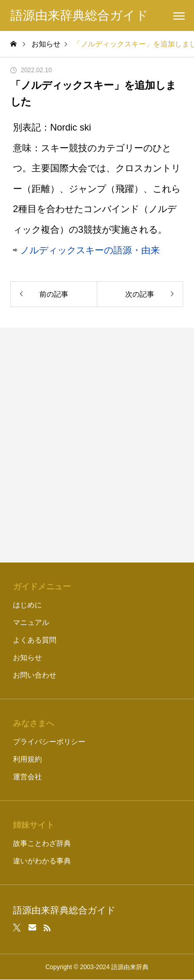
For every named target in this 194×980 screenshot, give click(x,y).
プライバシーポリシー (49, 742)
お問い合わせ (35, 675)
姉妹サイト (34, 825)
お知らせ (27, 657)
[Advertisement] (97, 445)
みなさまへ (34, 723)
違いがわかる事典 (42, 861)
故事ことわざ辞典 (42, 843)
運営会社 (27, 777)
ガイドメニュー (42, 587)
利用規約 (27, 759)
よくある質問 (35, 640)
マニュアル (31, 622)
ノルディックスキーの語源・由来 (90, 250)
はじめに (27, 605)
